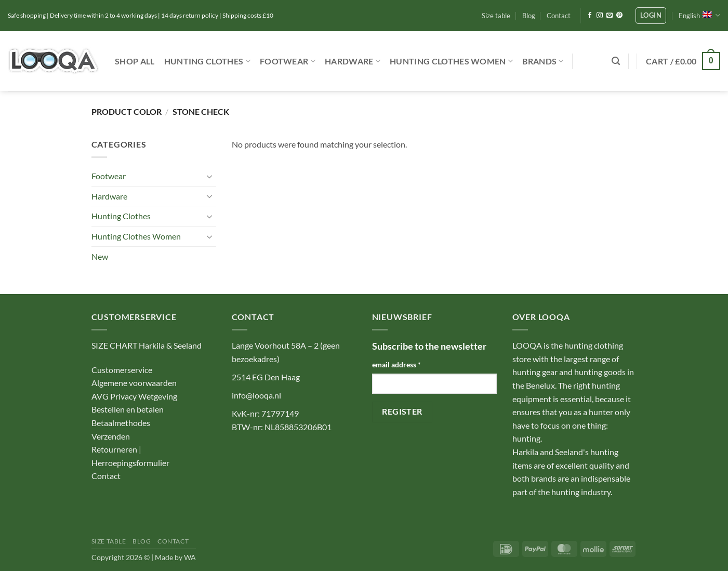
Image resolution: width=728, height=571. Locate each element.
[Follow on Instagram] (600, 16)
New (100, 256)
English (699, 15)
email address (396, 364)
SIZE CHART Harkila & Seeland (147, 345)
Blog (529, 16)
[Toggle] (210, 176)
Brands (543, 61)
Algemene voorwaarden (134, 383)
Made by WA (175, 557)
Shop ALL (135, 61)
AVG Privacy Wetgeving (134, 396)
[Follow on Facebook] (590, 16)
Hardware (353, 61)
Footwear (288, 61)
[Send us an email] (610, 16)
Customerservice (122, 370)
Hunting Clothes (207, 61)
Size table (496, 16)
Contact (559, 16)
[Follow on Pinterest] (619, 16)
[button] (651, 16)
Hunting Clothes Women (451, 61)
